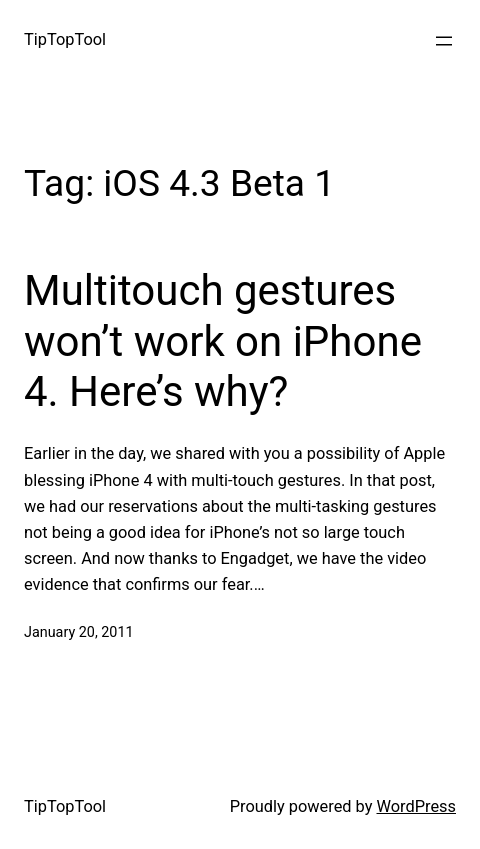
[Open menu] (444, 41)
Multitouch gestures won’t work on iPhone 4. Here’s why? (223, 341)
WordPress (417, 806)
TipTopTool (65, 39)
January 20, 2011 (79, 632)
